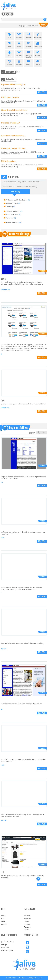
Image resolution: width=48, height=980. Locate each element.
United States (8, 187)
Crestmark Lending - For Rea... (14, 148)
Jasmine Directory (7, 942)
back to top (38, 879)
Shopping (19, 62)
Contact (4, 924)
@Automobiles (12, 203)
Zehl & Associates (9, 161)
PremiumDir (5, 948)
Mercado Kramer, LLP (10, 123)
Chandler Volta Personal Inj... (13, 135)
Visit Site (43, 271)
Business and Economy (27, 187)
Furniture (10, 218)
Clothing (9, 207)
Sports (38, 62)
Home (19, 44)
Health (10, 44)
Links (3, 921)
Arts (10, 35)
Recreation (19, 53)
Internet (28, 44)
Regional (38, 53)
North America (35, 182)
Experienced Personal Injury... (13, 84)
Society (28, 62)
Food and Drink (12, 215)
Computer (28, 35)
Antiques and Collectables (17, 200)
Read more (42, 92)
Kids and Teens (38, 44)
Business (19, 35)
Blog (3, 919)
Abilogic (4, 945)
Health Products (12, 223)
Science (10, 62)
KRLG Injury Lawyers (10, 97)
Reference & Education (28, 54)
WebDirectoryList (7, 950)
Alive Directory (9, 182)
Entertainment (38, 35)
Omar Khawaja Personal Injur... (14, 110)
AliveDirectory (11, 8)
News (10, 53)
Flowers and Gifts (13, 211)
